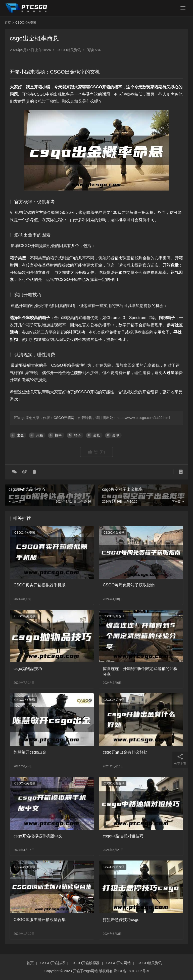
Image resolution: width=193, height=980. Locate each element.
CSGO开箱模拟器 (86, 963)
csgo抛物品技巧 (28, 669)
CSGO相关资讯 (69, 50)
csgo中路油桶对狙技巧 (123, 836)
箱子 (77, 435)
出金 (20, 435)
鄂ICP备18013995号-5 (131, 971)
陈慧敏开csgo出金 (30, 752)
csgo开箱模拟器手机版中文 (38, 836)
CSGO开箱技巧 (53, 963)
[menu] (183, 8)
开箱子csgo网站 (85, 971)
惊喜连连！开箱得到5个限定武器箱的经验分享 (140, 671)
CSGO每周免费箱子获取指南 (129, 585)
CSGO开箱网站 (118, 963)
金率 (116, 435)
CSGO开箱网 (64, 418)
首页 (8, 23)
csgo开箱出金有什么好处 (125, 752)
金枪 (96, 435)
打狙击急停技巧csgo (121, 920)
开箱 (39, 435)
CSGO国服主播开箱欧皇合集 (40, 920)
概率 (58, 435)
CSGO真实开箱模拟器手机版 (40, 585)
